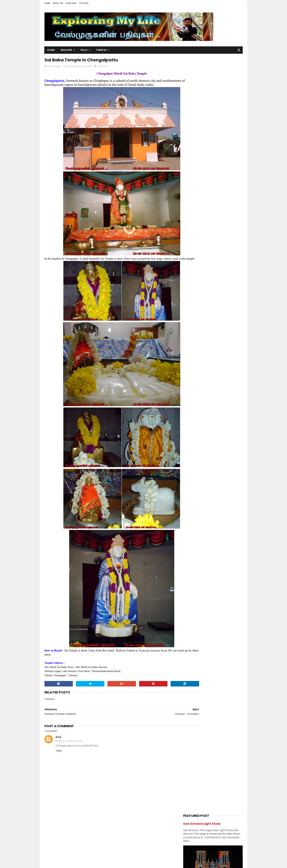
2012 (190, 459)
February (197, 534)
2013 (190, 454)
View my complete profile (77, 843)
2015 (190, 444)
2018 (190, 428)
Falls (84, 50)
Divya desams (219, 324)
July (193, 488)
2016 (190, 439)
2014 (190, 448)
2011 (190, 540)
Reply (59, 760)
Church (217, 318)
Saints (227, 382)
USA (187, 401)
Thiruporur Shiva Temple (219, 280)
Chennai (225, 312)
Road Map (71, 3)
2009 (191, 545)
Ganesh (226, 331)
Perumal (223, 376)
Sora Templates (67, 863)
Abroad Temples (194, 305)
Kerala (189, 357)
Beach (205, 312)
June (194, 493)
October (196, 473)
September (199, 478)
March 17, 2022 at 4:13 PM (70, 750)
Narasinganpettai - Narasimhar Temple (216, 265)
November (198, 468)
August (195, 483)
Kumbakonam (212, 357)
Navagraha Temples (196, 376)
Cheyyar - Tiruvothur (205, 512)
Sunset (189, 395)
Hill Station (191, 344)
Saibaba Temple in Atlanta (208, 522)
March (195, 529)
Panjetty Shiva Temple (217, 213)
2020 (191, 419)
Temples (101, 50)
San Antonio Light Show (202, 68)
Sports (216, 389)
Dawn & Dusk (192, 324)
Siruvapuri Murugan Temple (221, 230)
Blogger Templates (91, 863)
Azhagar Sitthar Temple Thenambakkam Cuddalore (221, 249)
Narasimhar (192, 369)
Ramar (189, 382)
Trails (229, 395)
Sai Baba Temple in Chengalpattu (213, 517)
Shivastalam (192, 389)
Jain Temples (193, 350)
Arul (58, 746)
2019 (190, 424)
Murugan (207, 363)
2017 (190, 434)
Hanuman (191, 337)
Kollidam (196, 502)
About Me (58, 3)
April (194, 498)
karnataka (217, 350)
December (198, 463)
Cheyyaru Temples (203, 507)
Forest (206, 331)
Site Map (84, 3)
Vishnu (207, 401)
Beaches (67, 50)
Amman (220, 305)
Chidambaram (193, 318)
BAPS (188, 312)
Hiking (210, 337)
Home (47, 3)
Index (212, 344)
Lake (188, 363)
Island (229, 344)
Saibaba (102, 67)
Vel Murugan (73, 838)
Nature (213, 369)
